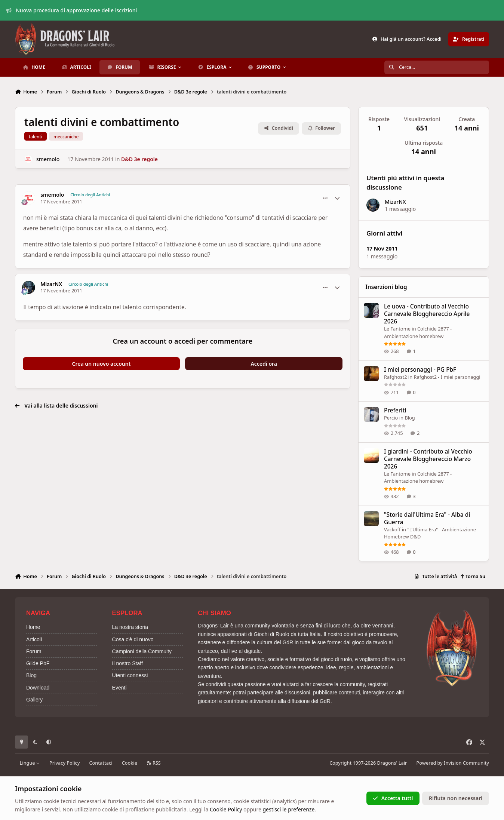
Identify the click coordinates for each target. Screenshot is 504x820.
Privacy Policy (64, 763)
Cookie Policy (226, 809)
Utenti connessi (130, 675)
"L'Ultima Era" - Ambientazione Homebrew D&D (430, 533)
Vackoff (392, 529)
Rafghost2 (396, 377)
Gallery (34, 700)
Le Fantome (397, 329)
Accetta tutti (393, 798)
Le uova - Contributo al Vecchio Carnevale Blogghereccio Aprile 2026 (427, 314)
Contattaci (101, 763)
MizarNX (51, 284)
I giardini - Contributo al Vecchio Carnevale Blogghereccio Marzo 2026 (428, 459)
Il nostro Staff (127, 663)
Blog (410, 418)
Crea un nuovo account (102, 364)
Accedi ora (264, 364)
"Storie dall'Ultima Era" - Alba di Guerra (427, 518)
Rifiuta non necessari (456, 798)
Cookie (130, 763)
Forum (34, 651)
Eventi (119, 688)
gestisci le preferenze (288, 809)
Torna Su (473, 576)
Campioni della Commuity (142, 651)
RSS (154, 763)
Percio (391, 418)
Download (38, 688)
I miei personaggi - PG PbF (420, 370)
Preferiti (395, 410)
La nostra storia (130, 627)
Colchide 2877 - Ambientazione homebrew (418, 477)
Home (33, 627)
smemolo (48, 159)
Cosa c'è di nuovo (133, 639)
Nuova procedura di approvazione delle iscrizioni (72, 10)
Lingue (30, 763)
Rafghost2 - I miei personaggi (447, 377)
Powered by (453, 763)
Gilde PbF (38, 663)
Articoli (34, 639)
